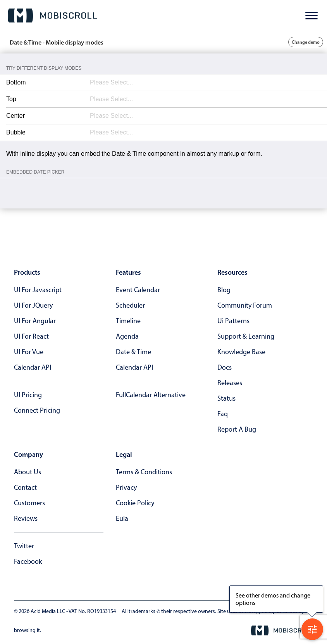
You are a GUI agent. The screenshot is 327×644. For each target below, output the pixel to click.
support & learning (246, 336)
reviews (26, 518)
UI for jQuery (33, 305)
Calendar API (33, 367)
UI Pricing (28, 395)
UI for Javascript (38, 290)
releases (230, 383)
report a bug (237, 429)
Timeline (128, 321)
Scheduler (130, 305)
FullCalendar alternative (151, 395)
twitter (24, 546)
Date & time (133, 352)
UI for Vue (29, 352)
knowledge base (241, 352)
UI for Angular (35, 321)
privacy (126, 487)
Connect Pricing (37, 410)
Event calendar (138, 290)
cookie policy (135, 503)
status (226, 398)
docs (225, 367)
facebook (28, 561)
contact (25, 487)
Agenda (127, 336)
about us (28, 472)
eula (122, 518)
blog (224, 290)
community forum (245, 305)
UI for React (31, 336)
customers (29, 503)
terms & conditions (144, 472)
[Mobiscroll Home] (52, 15)
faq (223, 414)
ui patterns (233, 321)
